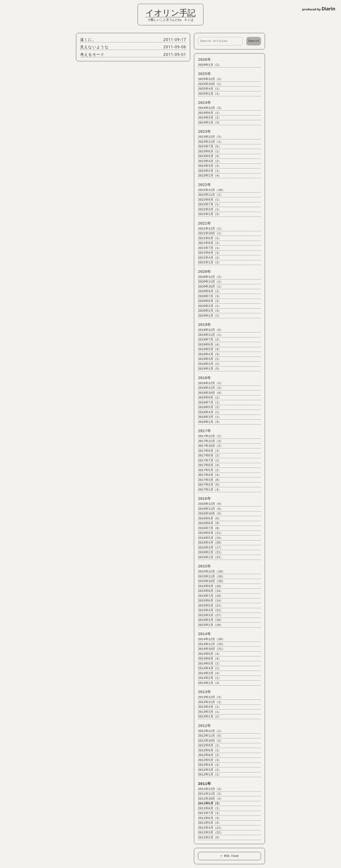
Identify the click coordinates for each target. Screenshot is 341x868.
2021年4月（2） (207, 258)
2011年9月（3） (207, 804)
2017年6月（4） (207, 465)
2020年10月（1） (208, 287)
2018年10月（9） (208, 393)
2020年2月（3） (207, 311)
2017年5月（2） (207, 470)
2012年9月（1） (207, 746)
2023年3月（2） (207, 166)
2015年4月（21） (208, 610)
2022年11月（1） (208, 195)
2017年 (202, 431)
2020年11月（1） (208, 282)
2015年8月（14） (208, 591)
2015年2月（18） (208, 620)
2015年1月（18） (208, 625)
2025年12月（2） (208, 79)
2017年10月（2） (208, 446)
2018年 (202, 378)
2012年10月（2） (208, 741)
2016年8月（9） (207, 523)
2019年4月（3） (207, 354)
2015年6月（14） (208, 601)
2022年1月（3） (207, 214)
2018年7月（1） (207, 403)
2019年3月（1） (207, 359)
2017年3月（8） (207, 480)
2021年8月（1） (207, 243)
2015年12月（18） (209, 572)
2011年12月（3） (208, 789)
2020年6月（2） (207, 301)
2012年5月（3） (207, 760)
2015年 (202, 567)
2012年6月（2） (207, 755)
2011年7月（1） (207, 813)
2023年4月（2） (207, 161)
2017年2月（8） (207, 485)
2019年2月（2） (207, 364)
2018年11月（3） (208, 388)
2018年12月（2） (208, 383)
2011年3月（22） (208, 833)
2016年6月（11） (208, 533)
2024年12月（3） (208, 108)
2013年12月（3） (208, 697)
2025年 (202, 74)
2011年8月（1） (207, 808)
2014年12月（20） (209, 639)
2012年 (202, 726)
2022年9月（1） (207, 200)
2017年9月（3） (207, 451)
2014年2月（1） (207, 678)
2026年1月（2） (207, 65)
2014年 (202, 634)
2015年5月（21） (208, 606)
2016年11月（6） (208, 509)
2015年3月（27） (208, 615)
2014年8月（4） (207, 659)
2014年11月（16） (209, 644)
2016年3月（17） (208, 548)
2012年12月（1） (208, 731)
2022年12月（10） (209, 190)
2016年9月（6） (207, 519)
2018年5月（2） (207, 407)
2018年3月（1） (207, 417)
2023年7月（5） (207, 147)
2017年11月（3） (208, 441)
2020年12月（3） (208, 277)
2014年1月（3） (207, 683)
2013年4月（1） (207, 707)
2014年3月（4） (207, 673)
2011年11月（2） (208, 794)
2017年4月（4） (207, 475)
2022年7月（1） (207, 205)
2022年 (202, 185)
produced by (319, 9)
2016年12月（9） (208, 504)
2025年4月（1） (207, 89)
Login (7, 5)
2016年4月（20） (208, 543)
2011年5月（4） (207, 823)
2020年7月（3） (207, 296)
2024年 (202, 103)
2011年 (202, 784)
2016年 (202, 499)
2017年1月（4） (207, 490)
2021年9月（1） (207, 238)
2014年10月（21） (209, 649)
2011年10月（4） (208, 799)
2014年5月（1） (207, 664)
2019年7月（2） (207, 340)
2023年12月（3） (208, 137)
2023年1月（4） (207, 176)
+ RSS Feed (230, 856)
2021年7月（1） (207, 248)
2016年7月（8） (207, 528)
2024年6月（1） (207, 113)
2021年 (202, 224)
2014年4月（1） (207, 668)
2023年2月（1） (207, 171)
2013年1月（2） (207, 717)
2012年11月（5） (208, 736)
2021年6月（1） (207, 253)
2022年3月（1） (207, 210)
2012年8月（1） (207, 751)
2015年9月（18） (208, 586)
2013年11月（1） (208, 702)
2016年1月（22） (208, 557)
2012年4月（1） (207, 765)
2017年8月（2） (207, 456)
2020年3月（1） (207, 306)
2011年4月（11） (208, 828)
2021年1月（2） (207, 263)
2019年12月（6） (208, 330)
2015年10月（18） (209, 581)
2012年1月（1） (207, 775)
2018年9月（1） (207, 398)
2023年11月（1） (208, 142)
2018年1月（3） (207, 422)
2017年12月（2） (208, 436)
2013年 (202, 692)
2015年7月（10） (208, 596)
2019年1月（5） (207, 369)
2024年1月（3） (207, 123)
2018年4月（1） (207, 412)
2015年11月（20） (209, 577)
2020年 (202, 272)
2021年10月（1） (208, 233)
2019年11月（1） (208, 335)
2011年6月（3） (207, 818)
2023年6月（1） (207, 152)
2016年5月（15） (208, 538)
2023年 (202, 132)
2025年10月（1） (208, 84)
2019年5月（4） (207, 349)
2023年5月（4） (207, 156)
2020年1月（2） (207, 316)
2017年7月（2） (207, 461)
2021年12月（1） (208, 229)
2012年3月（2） (207, 770)
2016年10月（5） (208, 514)
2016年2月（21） (208, 552)
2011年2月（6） (207, 838)
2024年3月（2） (207, 118)
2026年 (202, 60)
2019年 (202, 325)
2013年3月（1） (207, 712)
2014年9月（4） (207, 654)
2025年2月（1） (207, 94)
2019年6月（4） (207, 345)
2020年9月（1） (207, 291)
